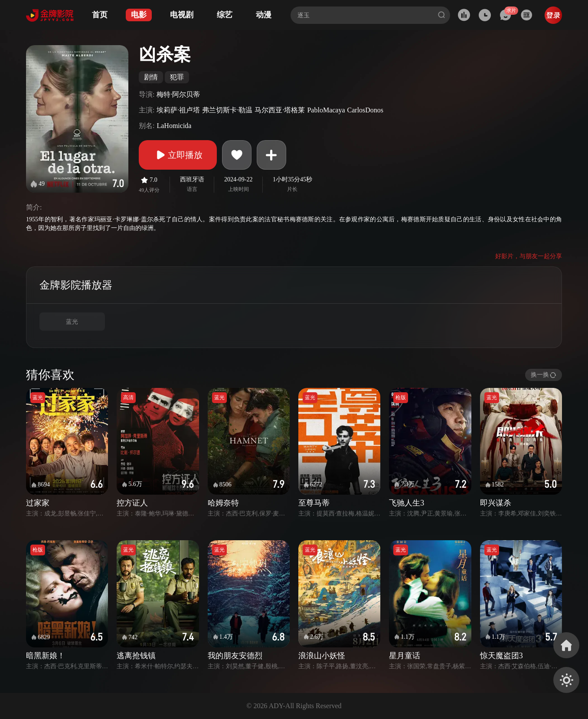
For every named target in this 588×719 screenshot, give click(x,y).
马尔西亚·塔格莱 (280, 110)
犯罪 (177, 77)
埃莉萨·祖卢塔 (178, 110)
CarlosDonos (366, 110)
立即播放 (178, 155)
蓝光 (72, 322)
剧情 (151, 77)
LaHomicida (174, 126)
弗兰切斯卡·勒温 (227, 110)
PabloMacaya (326, 110)
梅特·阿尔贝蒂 (178, 94)
